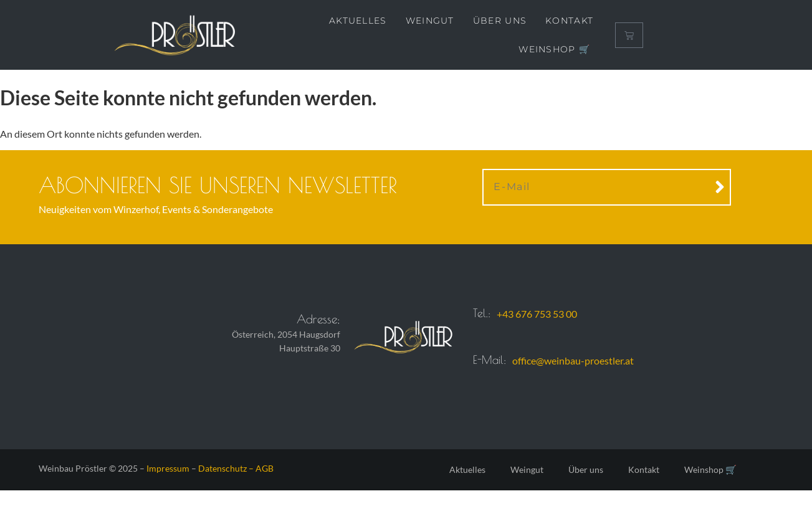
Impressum (168, 468)
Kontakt (569, 21)
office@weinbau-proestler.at (573, 360)
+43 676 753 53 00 (537, 314)
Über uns (500, 21)
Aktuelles (358, 21)
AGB (265, 468)
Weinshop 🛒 (554, 49)
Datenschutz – (227, 468)
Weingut (430, 21)
